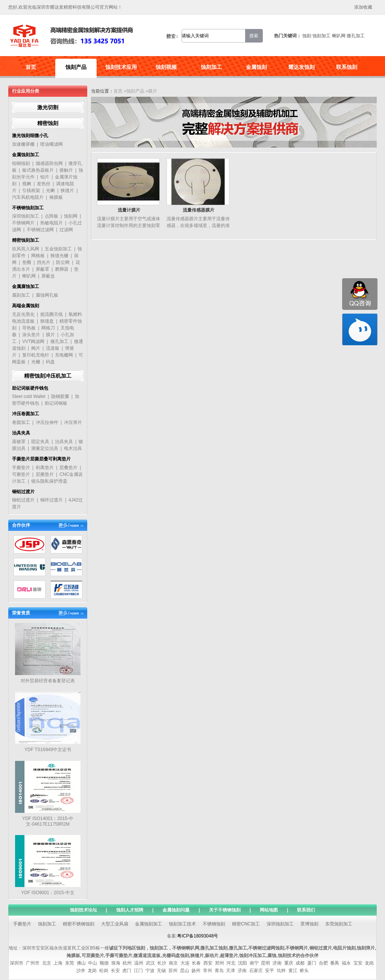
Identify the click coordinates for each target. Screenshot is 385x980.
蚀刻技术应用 (121, 67)
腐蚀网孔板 (47, 295)
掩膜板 (56, 197)
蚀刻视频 (166, 67)
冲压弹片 (73, 422)
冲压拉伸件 (47, 422)
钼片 (45, 177)
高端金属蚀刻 (26, 306)
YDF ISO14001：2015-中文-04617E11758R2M (48, 821)
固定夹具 (40, 442)
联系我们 (306, 910)
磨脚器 (62, 269)
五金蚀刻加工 (58, 249)
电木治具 (73, 448)
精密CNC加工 (246, 924)
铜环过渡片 (52, 500)
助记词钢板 (56, 403)
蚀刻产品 (76, 67)
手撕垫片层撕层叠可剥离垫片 (41, 459)
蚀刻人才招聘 (130, 910)
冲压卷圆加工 (26, 414)
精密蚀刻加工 (26, 240)
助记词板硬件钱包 (30, 388)
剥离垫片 (45, 468)
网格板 (38, 256)
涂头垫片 (31, 335)
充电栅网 (64, 355)
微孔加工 (356, 36)
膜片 (50, 335)
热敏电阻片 (52, 223)
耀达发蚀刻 (302, 67)
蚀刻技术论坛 (83, 910)
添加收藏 (363, 7)
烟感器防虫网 (49, 163)
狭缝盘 (47, 321)
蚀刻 (307, 36)
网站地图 (269, 910)
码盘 (50, 362)
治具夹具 (21, 433)
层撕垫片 (45, 474)
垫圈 (27, 262)
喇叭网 (339, 36)
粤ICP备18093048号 (198, 936)
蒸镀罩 (19, 442)
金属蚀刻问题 (176, 910)
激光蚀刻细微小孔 (30, 136)
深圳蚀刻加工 (26, 216)
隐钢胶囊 (60, 396)
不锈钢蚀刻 (214, 924)
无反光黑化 (23, 314)
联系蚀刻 (347, 67)
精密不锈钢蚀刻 (79, 924)
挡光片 (44, 262)
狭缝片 (67, 191)
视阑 (27, 184)
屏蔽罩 (42, 269)
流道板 (53, 348)
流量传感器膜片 (199, 210)
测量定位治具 (45, 448)
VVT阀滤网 (33, 341)
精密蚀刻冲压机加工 (48, 376)
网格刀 (48, 328)
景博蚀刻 (309, 924)
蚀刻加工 (321, 36)
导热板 (29, 328)
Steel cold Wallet (29, 396)
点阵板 (52, 216)
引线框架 (31, 191)
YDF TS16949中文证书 (48, 750)
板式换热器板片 (38, 170)
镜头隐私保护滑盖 (49, 481)
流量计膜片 (129, 210)
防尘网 (63, 262)
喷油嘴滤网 (52, 144)
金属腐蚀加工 (26, 287)
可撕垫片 (21, 474)
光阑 (50, 191)
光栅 (36, 362)
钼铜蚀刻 (21, 163)
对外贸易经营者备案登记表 (48, 681)
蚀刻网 (71, 216)
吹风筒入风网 (26, 249)
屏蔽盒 (48, 276)
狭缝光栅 (59, 256)
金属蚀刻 (256, 67)
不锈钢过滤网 (40, 230)
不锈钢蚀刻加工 (28, 208)
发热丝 (44, 184)
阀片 (36, 348)
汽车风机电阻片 (28, 197)
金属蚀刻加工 (26, 155)
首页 (31, 67)
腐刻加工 (21, 295)
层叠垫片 (68, 468)
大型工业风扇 (115, 924)
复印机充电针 (36, 355)
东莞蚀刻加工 (339, 924)
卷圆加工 (21, 422)
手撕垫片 (21, 468)
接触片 (66, 170)
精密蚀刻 (48, 123)
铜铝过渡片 (23, 492)
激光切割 (48, 107)
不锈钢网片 (23, 223)
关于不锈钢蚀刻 (225, 910)
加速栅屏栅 (23, 144)
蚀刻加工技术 (182, 924)
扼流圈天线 (52, 314)
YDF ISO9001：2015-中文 (48, 893)
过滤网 (66, 230)
